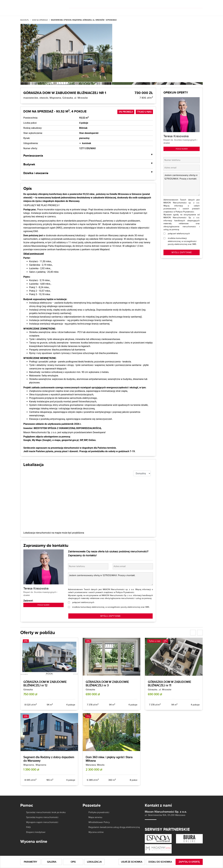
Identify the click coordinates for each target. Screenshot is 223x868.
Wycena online (96, 832)
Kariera (180, 11)
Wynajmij (92, 11)
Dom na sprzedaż (40, 20)
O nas (138, 11)
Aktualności (159, 11)
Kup (75, 11)
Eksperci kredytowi (36, 832)
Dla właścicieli (118, 11)
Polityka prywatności (99, 812)
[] (183, 4)
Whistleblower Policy (99, 822)
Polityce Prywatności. (125, 592)
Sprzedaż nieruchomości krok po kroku (46, 812)
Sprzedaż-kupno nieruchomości (42, 817)
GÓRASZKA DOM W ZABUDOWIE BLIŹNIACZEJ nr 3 (107, 684)
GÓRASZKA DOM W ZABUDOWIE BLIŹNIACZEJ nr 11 (169, 684)
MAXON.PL (25, 20)
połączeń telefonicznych (83, 602)
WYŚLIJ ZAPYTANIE (110, 616)
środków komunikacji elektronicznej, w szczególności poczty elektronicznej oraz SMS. (111, 607)
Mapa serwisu (95, 817)
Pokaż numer (43, 605)
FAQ (28, 827)
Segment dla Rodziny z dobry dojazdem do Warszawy (49, 759)
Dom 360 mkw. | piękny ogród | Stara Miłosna (109, 759)
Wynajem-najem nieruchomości (42, 822)
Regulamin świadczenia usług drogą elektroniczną (114, 827)
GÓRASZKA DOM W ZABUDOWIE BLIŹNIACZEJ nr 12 (45, 684)
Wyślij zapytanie (182, 252)
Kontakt (197, 11)
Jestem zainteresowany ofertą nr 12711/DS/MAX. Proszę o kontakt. (110, 579)
